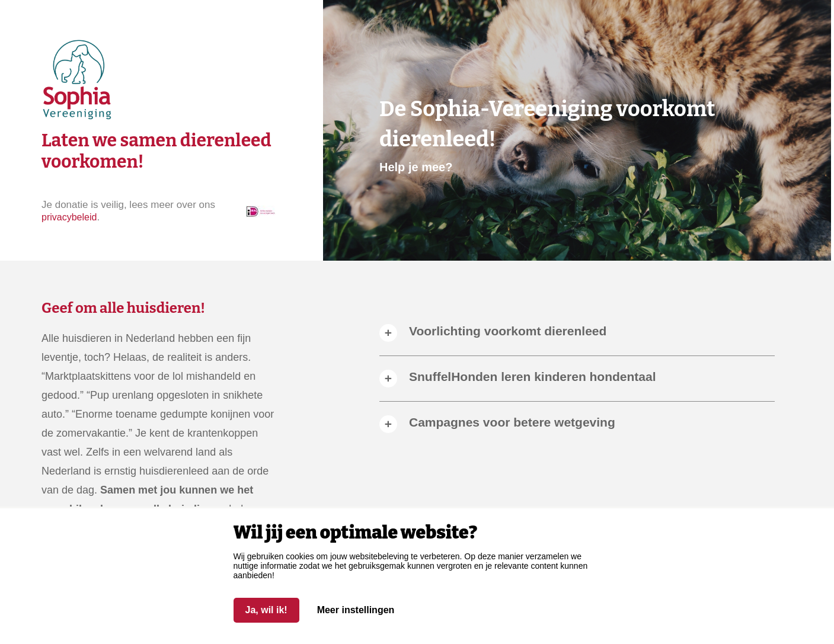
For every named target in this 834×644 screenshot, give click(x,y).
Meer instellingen (356, 610)
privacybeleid (69, 217)
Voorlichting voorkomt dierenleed (508, 331)
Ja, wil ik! (266, 610)
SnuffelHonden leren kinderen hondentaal (533, 377)
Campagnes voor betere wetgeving (512, 422)
